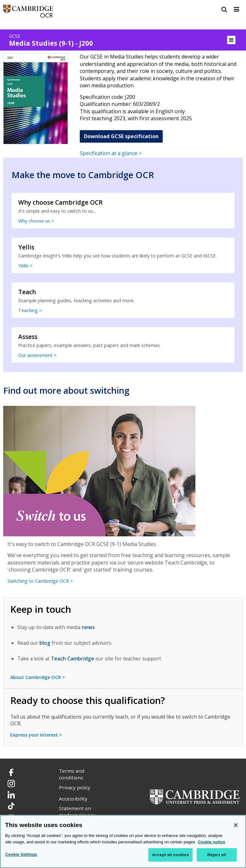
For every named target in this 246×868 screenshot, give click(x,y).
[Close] (236, 825)
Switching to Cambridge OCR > (40, 581)
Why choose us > (36, 221)
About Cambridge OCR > (38, 677)
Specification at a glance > (111, 153)
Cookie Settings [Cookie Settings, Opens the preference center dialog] (21, 854)
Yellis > (25, 266)
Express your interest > (36, 735)
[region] (123, 841)
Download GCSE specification (121, 136)
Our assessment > (37, 355)
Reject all (217, 855)
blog (45, 643)
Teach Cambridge (73, 659)
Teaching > (30, 310)
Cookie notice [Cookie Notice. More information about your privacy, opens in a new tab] (212, 842)
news (88, 627)
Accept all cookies (170, 855)
